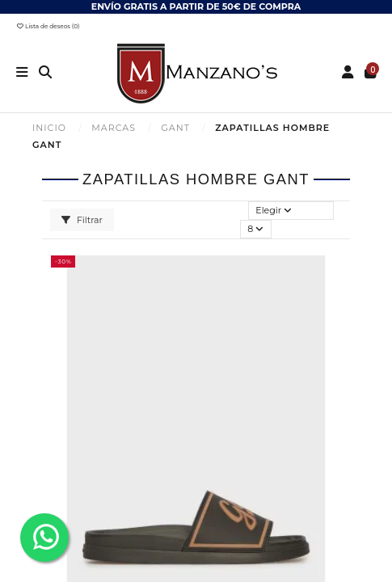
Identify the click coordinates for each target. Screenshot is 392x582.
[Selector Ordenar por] (291, 211)
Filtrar (82, 220)
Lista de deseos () (48, 26)
